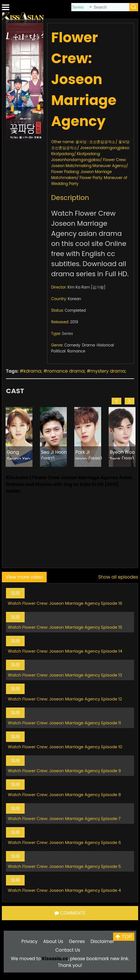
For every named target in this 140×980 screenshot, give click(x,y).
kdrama (32, 371)
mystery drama (108, 371)
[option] (19, 437)
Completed (75, 310)
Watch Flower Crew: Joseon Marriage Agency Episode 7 (64, 819)
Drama (89, 345)
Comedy (72, 345)
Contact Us (68, 950)
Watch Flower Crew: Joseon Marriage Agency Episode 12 (65, 699)
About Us (53, 941)
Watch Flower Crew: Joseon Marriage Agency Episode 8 (64, 795)
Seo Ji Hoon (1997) (54, 454)
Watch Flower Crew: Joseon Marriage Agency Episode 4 (64, 890)
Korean (74, 299)
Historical (105, 345)
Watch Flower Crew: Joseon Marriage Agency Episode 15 (65, 627)
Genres (77, 941)
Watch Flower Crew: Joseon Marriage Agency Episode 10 (65, 747)
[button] (116, 401)
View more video (24, 577)
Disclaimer (102, 941)
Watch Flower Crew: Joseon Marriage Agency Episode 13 (65, 675)
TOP (124, 937)
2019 (74, 322)
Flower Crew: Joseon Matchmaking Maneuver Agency (89, 163)
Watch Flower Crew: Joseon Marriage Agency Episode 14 (65, 651)
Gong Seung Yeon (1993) (20, 454)
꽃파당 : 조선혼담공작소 (95, 142)
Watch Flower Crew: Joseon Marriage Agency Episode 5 (64, 866)
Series (68, 334)
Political (58, 351)
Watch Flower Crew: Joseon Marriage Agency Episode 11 (64, 723)
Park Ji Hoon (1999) (89, 454)
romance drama (66, 371)
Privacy (29, 941)
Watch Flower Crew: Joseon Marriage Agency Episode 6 (64, 842)
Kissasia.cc (55, 959)
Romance (76, 351)
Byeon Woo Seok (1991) (122, 454)
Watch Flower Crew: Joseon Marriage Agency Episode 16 (65, 603)
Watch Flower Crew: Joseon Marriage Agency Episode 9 (64, 771)
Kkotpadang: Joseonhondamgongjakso (76, 157)
